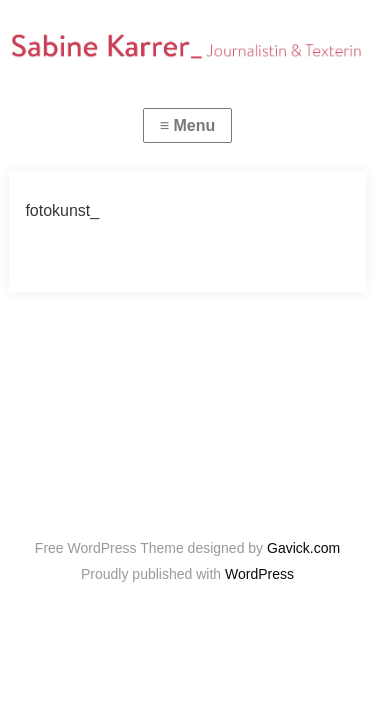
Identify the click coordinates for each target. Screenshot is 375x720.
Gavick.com (303, 548)
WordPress (259, 574)
